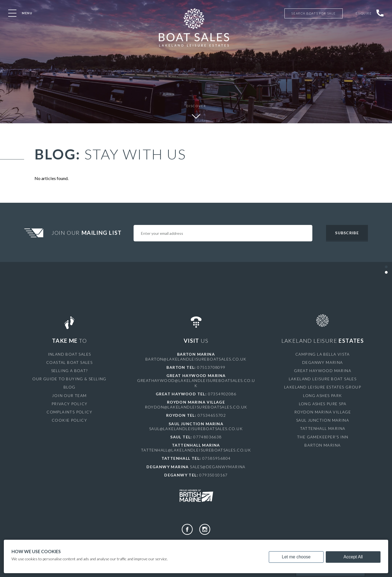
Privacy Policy (70, 404)
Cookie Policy (69, 420)
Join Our (87, 233)
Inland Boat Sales (70, 354)
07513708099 (211, 367)
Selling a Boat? (70, 371)
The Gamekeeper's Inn (323, 437)
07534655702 (212, 415)
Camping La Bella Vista (323, 354)
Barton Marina (322, 445)
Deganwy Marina (323, 362)
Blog (70, 387)
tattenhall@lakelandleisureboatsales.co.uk (196, 450)
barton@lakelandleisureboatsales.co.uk (196, 359)
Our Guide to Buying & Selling (69, 379)
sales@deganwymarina (218, 467)
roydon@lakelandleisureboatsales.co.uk (196, 407)
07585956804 (216, 458)
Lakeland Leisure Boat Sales (323, 379)
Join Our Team (69, 395)
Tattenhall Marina (323, 428)
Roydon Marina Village (323, 412)
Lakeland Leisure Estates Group (323, 387)
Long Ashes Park (322, 395)
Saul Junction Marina (323, 420)
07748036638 (207, 437)
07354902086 (222, 394)
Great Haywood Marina (323, 371)
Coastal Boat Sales (69, 362)
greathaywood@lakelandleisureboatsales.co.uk (196, 383)
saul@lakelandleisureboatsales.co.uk (196, 429)
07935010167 (213, 475)
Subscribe (347, 233)
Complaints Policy (69, 412)
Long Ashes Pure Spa (323, 404)
